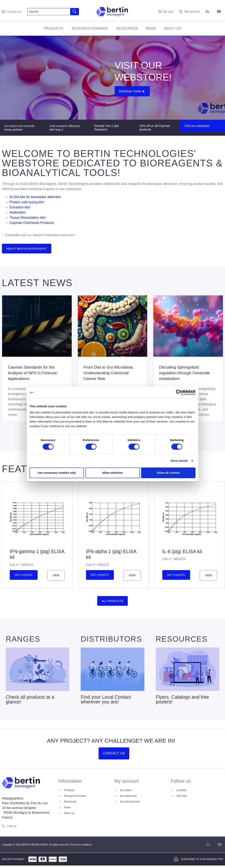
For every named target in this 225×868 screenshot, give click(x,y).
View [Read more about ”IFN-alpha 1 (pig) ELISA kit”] (132, 575)
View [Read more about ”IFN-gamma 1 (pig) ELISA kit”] (56, 575)
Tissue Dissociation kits (27, 218)
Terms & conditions (81, 845)
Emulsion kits (20, 207)
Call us (12, 826)
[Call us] (4, 826)
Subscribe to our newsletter (202, 859)
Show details (179, 461)
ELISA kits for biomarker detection (35, 197)
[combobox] (49, 12)
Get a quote (24, 575)
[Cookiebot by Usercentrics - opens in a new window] (179, 392)
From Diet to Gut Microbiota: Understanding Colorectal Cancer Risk (109, 373)
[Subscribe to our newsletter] (176, 859)
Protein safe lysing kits (27, 202)
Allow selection (112, 473)
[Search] (75, 12)
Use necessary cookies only (57, 473)
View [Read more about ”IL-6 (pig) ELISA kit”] (208, 575)
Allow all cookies (168, 473)
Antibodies (18, 212)
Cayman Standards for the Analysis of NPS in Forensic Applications (33, 373)
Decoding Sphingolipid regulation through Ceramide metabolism (184, 373)
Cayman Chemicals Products (32, 223)
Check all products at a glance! (30, 699)
